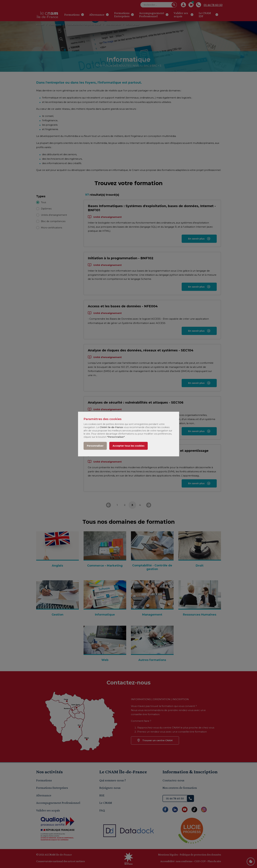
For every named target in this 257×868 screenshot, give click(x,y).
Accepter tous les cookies (128, 446)
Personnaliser (95, 446)
